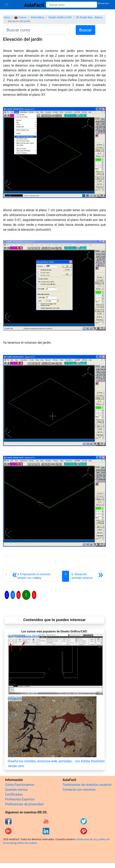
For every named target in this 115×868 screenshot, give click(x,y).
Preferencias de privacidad (24, 804)
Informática (37, 17)
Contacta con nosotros (79, 790)
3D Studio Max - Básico (89, 17)
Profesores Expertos (20, 799)
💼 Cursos (20, 17)
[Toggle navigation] (7, 4)
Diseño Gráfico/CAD (60, 17)
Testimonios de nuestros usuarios (87, 785)
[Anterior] (36, 576)
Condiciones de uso (87, 839)
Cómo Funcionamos (20, 785)
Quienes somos (16, 790)
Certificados (14, 794)
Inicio (7, 17)
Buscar (85, 30)
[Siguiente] (87, 576)
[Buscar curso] (72, 5)
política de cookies (27, 843)
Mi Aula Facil (103, 3)
